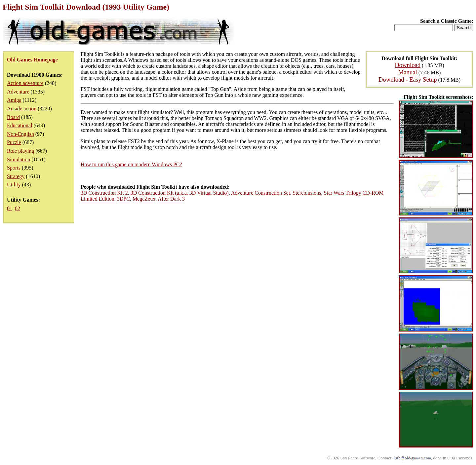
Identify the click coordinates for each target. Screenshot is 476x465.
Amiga (14, 100)
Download (408, 65)
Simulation (19, 159)
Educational (20, 125)
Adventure (18, 92)
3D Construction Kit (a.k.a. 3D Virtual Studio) (180, 193)
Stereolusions (307, 193)
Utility (14, 185)
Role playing (20, 151)
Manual (408, 72)
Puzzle (14, 142)
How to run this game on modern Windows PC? (131, 164)
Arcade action (22, 109)
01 (10, 208)
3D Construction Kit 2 (104, 193)
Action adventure (25, 83)
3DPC (123, 199)
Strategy (16, 176)
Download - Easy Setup (408, 79)
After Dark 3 (171, 199)
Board (13, 117)
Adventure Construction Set (261, 193)
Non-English (20, 134)
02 (18, 208)
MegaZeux (144, 199)
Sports (14, 168)
